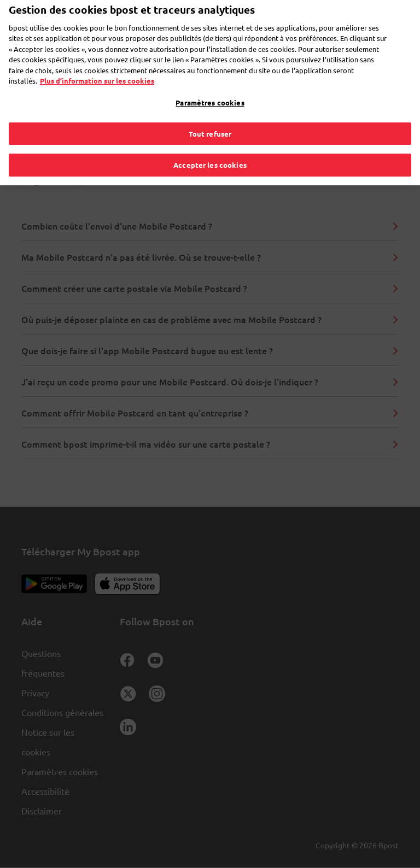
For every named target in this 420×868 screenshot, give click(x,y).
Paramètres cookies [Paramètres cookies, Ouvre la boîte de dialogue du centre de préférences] (210, 85)
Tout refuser (210, 116)
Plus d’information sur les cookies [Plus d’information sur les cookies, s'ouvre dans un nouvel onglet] (97, 63)
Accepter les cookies (210, 147)
